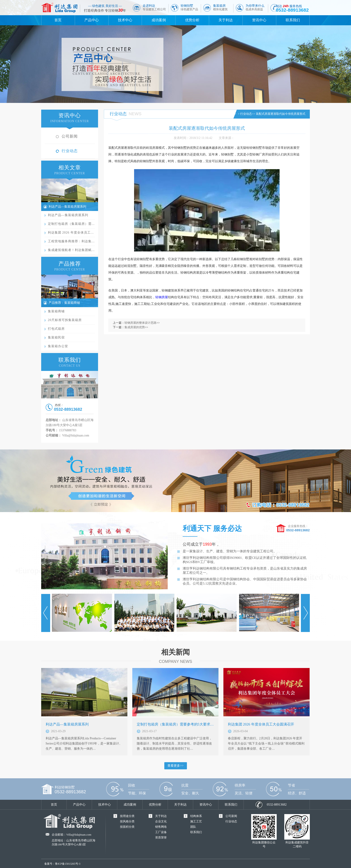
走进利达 (154, 7)
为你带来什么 (255, 7)
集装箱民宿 (56, 337)
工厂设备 (161, 832)
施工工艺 (196, 821)
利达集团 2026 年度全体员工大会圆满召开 (261, 724)
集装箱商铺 (56, 311)
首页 (58, 20)
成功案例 (159, 20)
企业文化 (161, 821)
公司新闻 (70, 136)
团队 (193, 827)
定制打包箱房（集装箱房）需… (71, 224)
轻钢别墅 (189, 7)
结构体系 (196, 816)
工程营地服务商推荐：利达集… (71, 241)
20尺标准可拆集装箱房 (65, 320)
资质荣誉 (161, 837)
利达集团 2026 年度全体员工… (71, 233)
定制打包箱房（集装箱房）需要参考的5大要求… (175, 724)
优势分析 (192, 20)
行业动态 (70, 151)
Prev (46, 613)
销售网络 (161, 827)
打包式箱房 (56, 329)
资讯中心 (259, 20)
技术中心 (125, 20)
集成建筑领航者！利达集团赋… (71, 250)
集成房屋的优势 (135, 327)
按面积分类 (127, 827)
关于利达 (226, 20)
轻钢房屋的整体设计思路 (140, 323)
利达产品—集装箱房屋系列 (67, 207)
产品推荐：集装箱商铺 (64, 303)
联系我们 (293, 20)
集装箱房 (220, 7)
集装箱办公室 (58, 346)
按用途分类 (127, 816)
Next (305, 613)
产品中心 (92, 20)
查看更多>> (175, 766)
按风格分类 (127, 821)
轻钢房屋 (162, 297)
